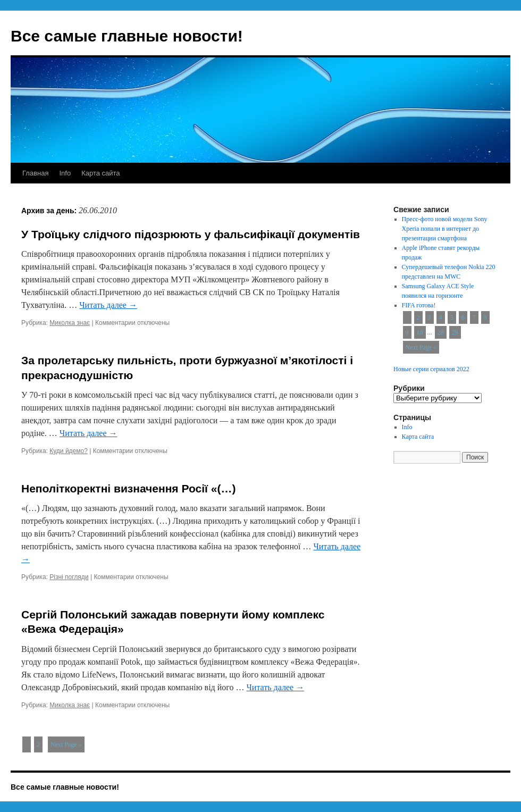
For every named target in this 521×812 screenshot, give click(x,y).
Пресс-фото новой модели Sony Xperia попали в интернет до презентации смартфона (445, 229)
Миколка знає (70, 323)
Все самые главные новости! (127, 36)
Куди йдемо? (69, 451)
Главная (35, 173)
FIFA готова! (419, 305)
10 (420, 332)
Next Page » (66, 744)
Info (65, 173)
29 (455, 332)
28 (441, 332)
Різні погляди (69, 577)
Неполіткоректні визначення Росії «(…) (128, 488)
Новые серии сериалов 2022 (431, 369)
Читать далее (108, 305)
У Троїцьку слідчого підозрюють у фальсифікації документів (191, 234)
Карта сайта (100, 173)
